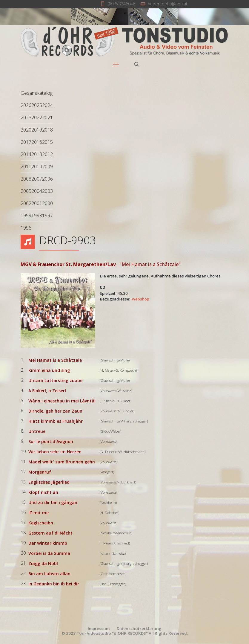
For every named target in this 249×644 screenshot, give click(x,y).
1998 (37, 216)
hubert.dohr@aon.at (168, 4)
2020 (26, 130)
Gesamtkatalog (37, 93)
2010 (37, 167)
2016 (37, 142)
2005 (26, 191)
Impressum (99, 628)
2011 (26, 167)
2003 (47, 191)
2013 (37, 154)
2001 (37, 203)
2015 (47, 142)
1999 (26, 216)
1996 (26, 228)
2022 (37, 117)
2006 (47, 179)
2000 (47, 203)
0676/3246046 (121, 4)
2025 (37, 105)
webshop (141, 299)
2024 (47, 105)
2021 (47, 117)
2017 (26, 142)
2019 (37, 130)
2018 (47, 130)
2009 (47, 167)
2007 (37, 179)
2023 (26, 117)
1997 (47, 216)
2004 (37, 191)
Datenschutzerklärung (139, 628)
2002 (26, 203)
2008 (26, 179)
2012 (47, 154)
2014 (26, 154)
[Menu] (116, 64)
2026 (26, 105)
